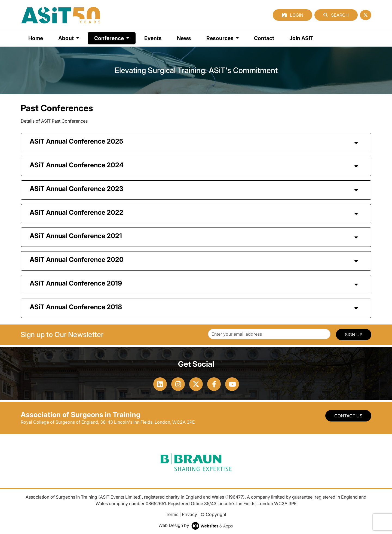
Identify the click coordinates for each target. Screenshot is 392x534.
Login (293, 15)
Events (153, 38)
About (67, 38)
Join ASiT (301, 38)
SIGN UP (354, 335)
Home (36, 38)
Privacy (189, 514)
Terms (172, 514)
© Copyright (213, 514)
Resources (220, 38)
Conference (115, 38)
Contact (264, 38)
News (184, 38)
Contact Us (348, 416)
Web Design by (196, 525)
